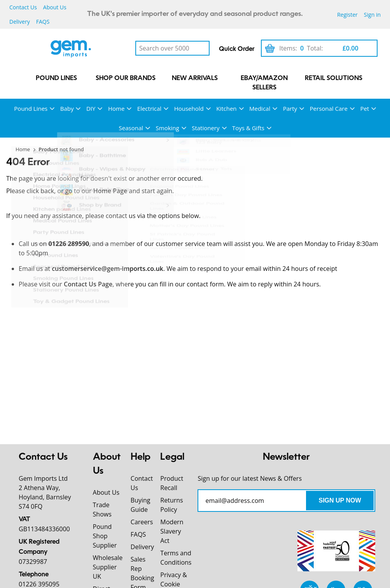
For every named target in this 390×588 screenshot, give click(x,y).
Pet (365, 108)
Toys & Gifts (248, 128)
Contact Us (23, 7)
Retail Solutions (334, 79)
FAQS (43, 22)
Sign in (372, 15)
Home (116, 108)
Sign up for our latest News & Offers (250, 478)
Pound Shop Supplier (105, 536)
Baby (67, 108)
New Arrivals (195, 79)
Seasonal (131, 128)
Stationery (205, 128)
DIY (91, 108)
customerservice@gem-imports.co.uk (108, 269)
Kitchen (226, 108)
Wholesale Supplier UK (108, 567)
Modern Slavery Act (172, 531)
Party (290, 108)
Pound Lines (56, 79)
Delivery (20, 22)
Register (347, 15)
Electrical (149, 108)
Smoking (168, 128)
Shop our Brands (126, 79)
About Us (55, 7)
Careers (142, 522)
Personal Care (329, 108)
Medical (260, 108)
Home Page (110, 191)
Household (189, 108)
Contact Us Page (88, 284)
